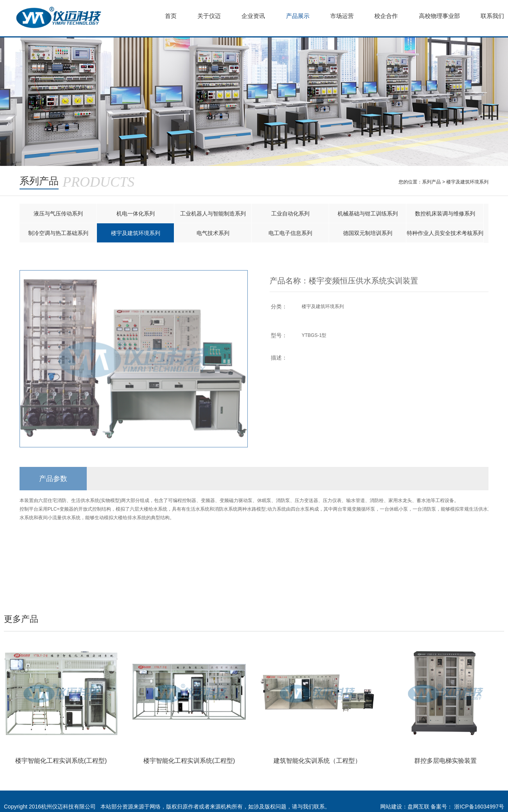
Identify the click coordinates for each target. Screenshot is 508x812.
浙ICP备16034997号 (479, 807)
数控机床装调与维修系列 (445, 214)
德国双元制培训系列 (368, 233)
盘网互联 (419, 807)
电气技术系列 (213, 233)
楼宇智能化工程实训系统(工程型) (61, 761)
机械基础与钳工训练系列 (368, 214)
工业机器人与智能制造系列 (213, 214)
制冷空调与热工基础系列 (58, 233)
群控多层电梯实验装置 (445, 761)
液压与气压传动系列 (58, 214)
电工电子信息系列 (290, 233)
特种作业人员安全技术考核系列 (445, 233)
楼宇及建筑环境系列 (468, 182)
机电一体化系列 (136, 214)
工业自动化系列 (290, 214)
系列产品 (432, 182)
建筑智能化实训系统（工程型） (317, 761)
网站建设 (391, 807)
